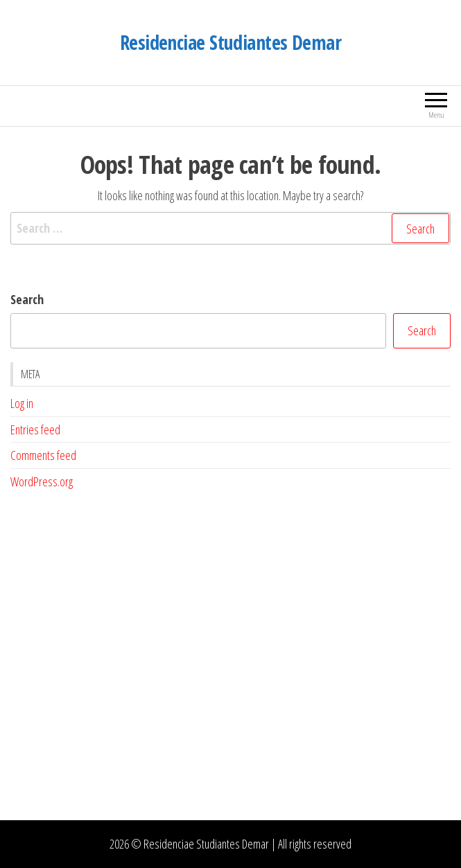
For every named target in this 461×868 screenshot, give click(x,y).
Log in (22, 403)
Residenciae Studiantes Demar (230, 42)
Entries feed (35, 429)
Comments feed (43, 455)
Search (27, 299)
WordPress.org (42, 481)
